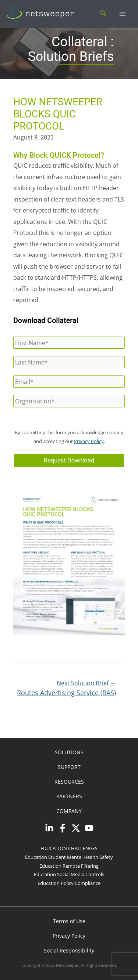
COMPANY (69, 811)
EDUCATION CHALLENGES (69, 848)
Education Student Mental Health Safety (69, 857)
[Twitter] (76, 828)
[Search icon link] (103, 14)
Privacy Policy (89, 441)
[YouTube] (89, 828)
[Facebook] (63, 828)
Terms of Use (69, 921)
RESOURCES (69, 782)
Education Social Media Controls (69, 874)
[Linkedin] (49, 828)
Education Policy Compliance (69, 883)
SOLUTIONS (69, 752)
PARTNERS (69, 796)
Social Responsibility (69, 950)
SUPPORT (69, 767)
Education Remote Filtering (69, 866)
